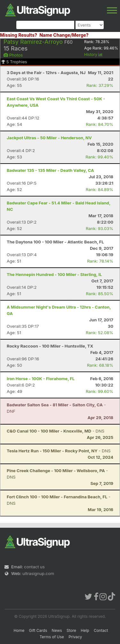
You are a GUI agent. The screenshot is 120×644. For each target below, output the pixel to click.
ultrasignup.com (38, 573)
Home (19, 630)
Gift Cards (38, 630)
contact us (34, 567)
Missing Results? (19, 35)
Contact (101, 630)
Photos (13, 55)
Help (85, 630)
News (57, 630)
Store (71, 630)
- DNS (56, 431)
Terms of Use (52, 637)
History (93, 54)
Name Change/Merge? (64, 35)
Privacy (75, 637)
